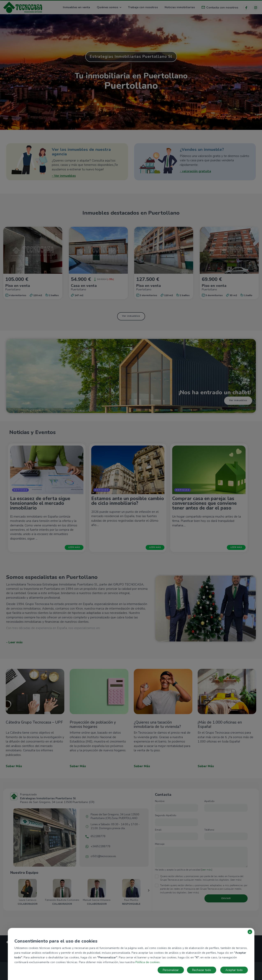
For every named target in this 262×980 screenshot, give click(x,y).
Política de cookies (148, 962)
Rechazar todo (202, 970)
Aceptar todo (234, 970)
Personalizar (171, 970)
